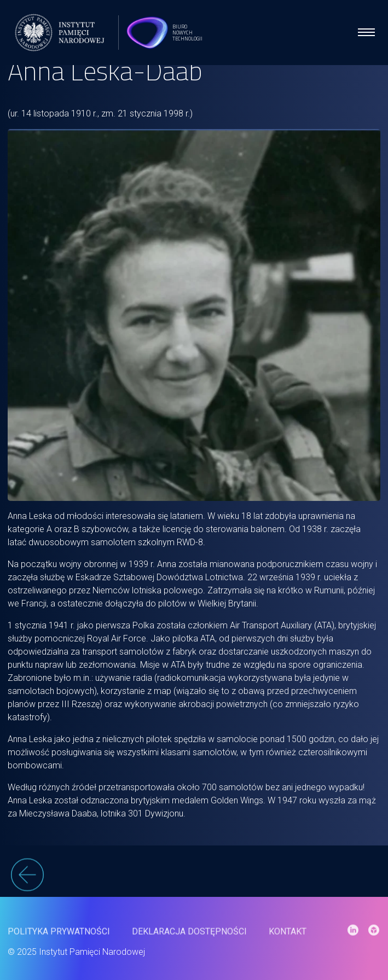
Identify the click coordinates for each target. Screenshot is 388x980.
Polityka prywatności (59, 936)
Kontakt (288, 936)
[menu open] (366, 32)
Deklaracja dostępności (189, 936)
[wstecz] (194, 880)
